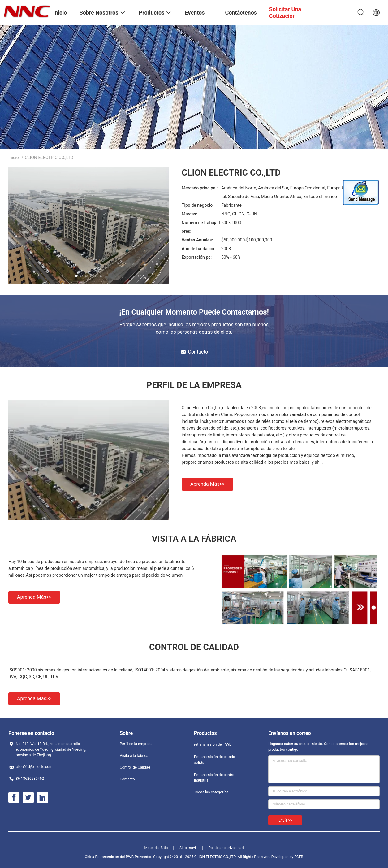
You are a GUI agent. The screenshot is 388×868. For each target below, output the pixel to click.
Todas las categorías (211, 792)
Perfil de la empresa (136, 744)
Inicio (14, 158)
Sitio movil (188, 848)
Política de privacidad (226, 848)
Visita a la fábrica (134, 756)
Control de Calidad (135, 767)
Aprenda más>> (207, 484)
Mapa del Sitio (156, 848)
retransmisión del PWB (213, 744)
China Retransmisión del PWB (109, 857)
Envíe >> (285, 820)
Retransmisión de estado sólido (215, 760)
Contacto (127, 779)
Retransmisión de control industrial (215, 778)
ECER (299, 857)
